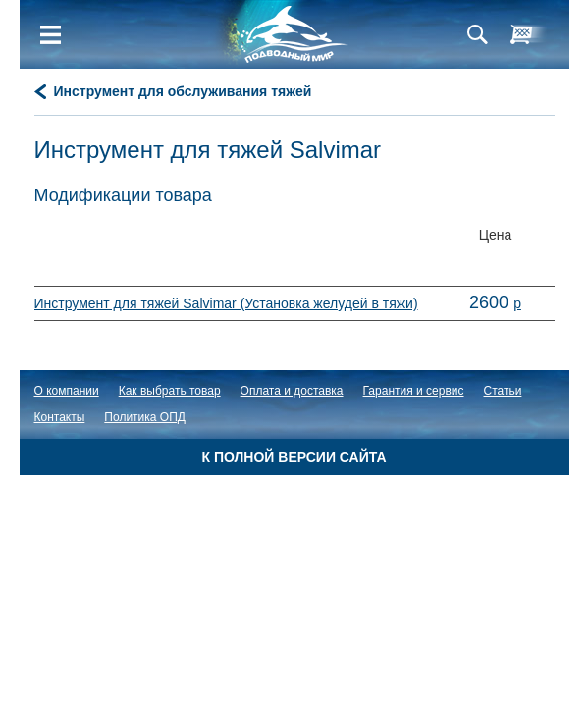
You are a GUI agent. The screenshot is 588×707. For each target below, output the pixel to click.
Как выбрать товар (170, 391)
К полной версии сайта (294, 457)
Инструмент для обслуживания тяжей (183, 91)
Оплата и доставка (292, 391)
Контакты (60, 417)
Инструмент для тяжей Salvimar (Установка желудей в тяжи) (226, 303)
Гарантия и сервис (414, 391)
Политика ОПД (145, 417)
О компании (67, 391)
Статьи (503, 391)
